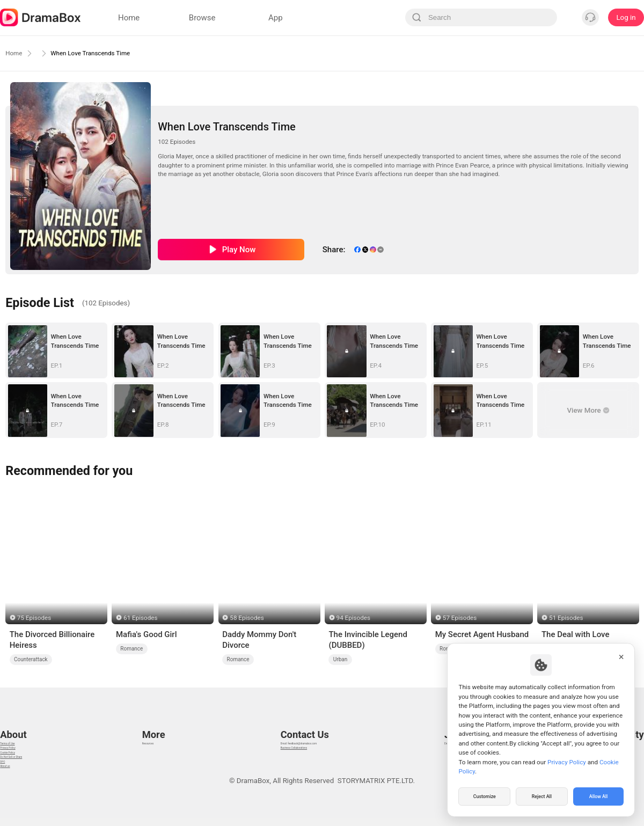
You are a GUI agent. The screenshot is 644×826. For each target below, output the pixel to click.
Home (16, 53)
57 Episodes (460, 618)
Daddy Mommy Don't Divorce (259, 640)
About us (14, 790)
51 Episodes (566, 618)
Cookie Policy (21, 750)
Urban (340, 659)
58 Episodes (247, 618)
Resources (157, 723)
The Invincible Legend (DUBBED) (368, 640)
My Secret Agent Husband (482, 634)
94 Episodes (353, 618)
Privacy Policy (22, 737)
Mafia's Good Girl (147, 634)
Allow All (599, 796)
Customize (485, 796)
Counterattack (31, 659)
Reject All (542, 796)
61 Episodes (140, 618)
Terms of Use (21, 723)
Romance (131, 649)
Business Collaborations (288, 737)
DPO (7, 777)
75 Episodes (34, 618)
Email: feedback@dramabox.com (302, 723)
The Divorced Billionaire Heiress (52, 640)
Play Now (239, 250)
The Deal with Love (575, 634)
